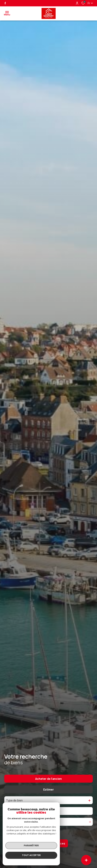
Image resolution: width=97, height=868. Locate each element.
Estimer (49, 790)
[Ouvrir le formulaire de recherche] (48, 833)
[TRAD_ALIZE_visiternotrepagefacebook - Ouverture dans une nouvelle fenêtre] (5, 3)
